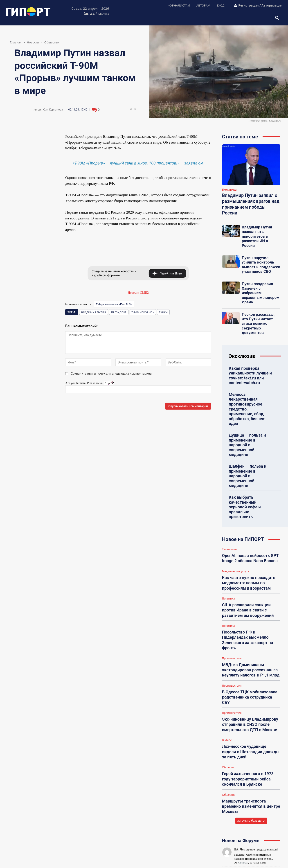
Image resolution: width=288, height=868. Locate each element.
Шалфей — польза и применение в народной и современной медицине (249, 429)
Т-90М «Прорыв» (143, 312)
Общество (52, 42)
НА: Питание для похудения (253, 829)
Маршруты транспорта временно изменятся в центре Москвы (250, 706)
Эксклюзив (242, 334)
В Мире (227, 654)
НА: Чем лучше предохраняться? (256, 746)
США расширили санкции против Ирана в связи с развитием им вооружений (250, 546)
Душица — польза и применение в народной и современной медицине (249, 405)
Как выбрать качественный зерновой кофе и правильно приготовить (250, 452)
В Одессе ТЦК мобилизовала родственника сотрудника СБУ (248, 617)
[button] (277, 18)
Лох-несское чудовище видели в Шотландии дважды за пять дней (251, 662)
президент (119, 312)
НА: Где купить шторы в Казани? (256, 766)
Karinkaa (243, 759)
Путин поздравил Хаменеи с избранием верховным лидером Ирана (259, 281)
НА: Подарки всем (246, 787)
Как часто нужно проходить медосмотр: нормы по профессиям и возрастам (246, 521)
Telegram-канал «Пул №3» (114, 304)
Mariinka (243, 842)
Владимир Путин (94, 312)
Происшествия (232, 585)
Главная (16, 42)
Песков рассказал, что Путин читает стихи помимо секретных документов (260, 304)
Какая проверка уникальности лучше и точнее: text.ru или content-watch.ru (248, 352)
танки (163, 312)
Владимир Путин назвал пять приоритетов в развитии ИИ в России (260, 233)
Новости (33, 42)
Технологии (230, 491)
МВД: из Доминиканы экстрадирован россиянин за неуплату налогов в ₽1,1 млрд (248, 595)
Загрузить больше (251, 717)
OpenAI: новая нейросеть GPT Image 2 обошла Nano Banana (247, 499)
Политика (229, 190)
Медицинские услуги (236, 511)
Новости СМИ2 (138, 293)
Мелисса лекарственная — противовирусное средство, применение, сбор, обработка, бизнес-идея (250, 378)
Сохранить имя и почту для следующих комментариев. (112, 374)
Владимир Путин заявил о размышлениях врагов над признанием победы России (251, 204)
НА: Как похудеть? (246, 808)
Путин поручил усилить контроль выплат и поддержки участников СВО (261, 257)
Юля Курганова (53, 110)
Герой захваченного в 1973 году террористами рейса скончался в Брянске (250, 684)
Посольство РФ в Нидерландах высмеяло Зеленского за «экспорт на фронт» (249, 570)
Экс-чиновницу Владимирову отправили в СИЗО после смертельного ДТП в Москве (247, 639)
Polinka (242, 800)
